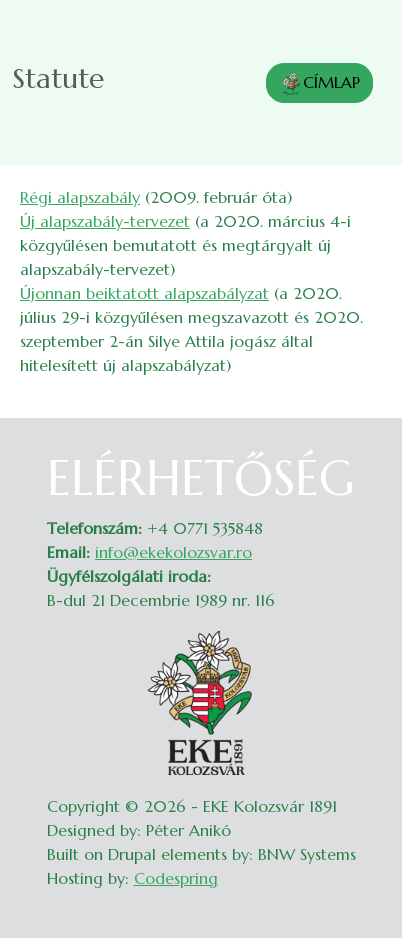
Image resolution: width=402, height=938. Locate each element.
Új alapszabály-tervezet (105, 221)
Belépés (362, 462)
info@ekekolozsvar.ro (173, 552)
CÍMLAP (319, 84)
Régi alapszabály (80, 197)
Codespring (176, 878)
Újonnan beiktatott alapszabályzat (144, 293)
